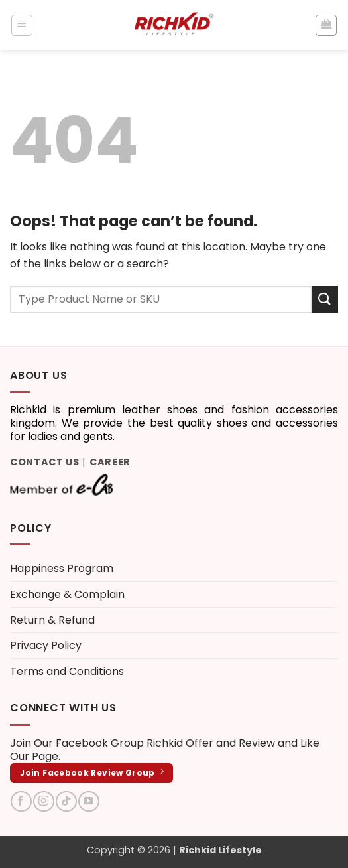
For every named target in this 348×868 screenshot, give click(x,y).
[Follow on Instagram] (43, 801)
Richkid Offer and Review (211, 743)
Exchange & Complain (67, 594)
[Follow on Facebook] (21, 801)
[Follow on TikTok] (66, 801)
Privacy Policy (46, 645)
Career (110, 462)
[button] (22, 25)
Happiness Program (62, 568)
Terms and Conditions (67, 671)
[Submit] (325, 299)
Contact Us (45, 462)
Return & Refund (52, 620)
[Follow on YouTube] (88, 801)
